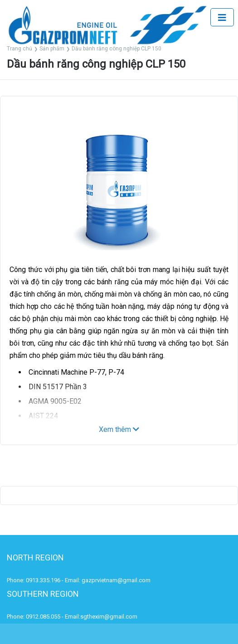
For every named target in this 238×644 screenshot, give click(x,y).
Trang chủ (19, 49)
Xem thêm (119, 429)
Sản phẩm (52, 49)
